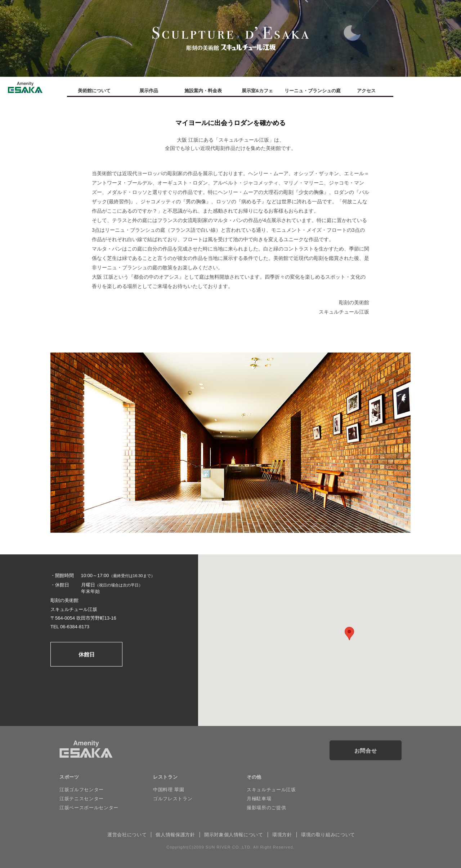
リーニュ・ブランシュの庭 (312, 91)
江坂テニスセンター (82, 799)
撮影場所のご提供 (266, 808)
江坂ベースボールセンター (89, 808)
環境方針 (282, 835)
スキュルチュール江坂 (271, 790)
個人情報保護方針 (175, 835)
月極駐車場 (259, 799)
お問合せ (366, 751)
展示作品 (149, 91)
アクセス (366, 91)
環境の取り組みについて (328, 835)
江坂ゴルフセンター (82, 790)
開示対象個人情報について (234, 835)
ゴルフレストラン (173, 799)
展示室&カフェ (257, 91)
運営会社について (127, 835)
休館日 (87, 654)
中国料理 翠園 (169, 790)
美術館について (94, 91)
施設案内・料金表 (203, 91)
